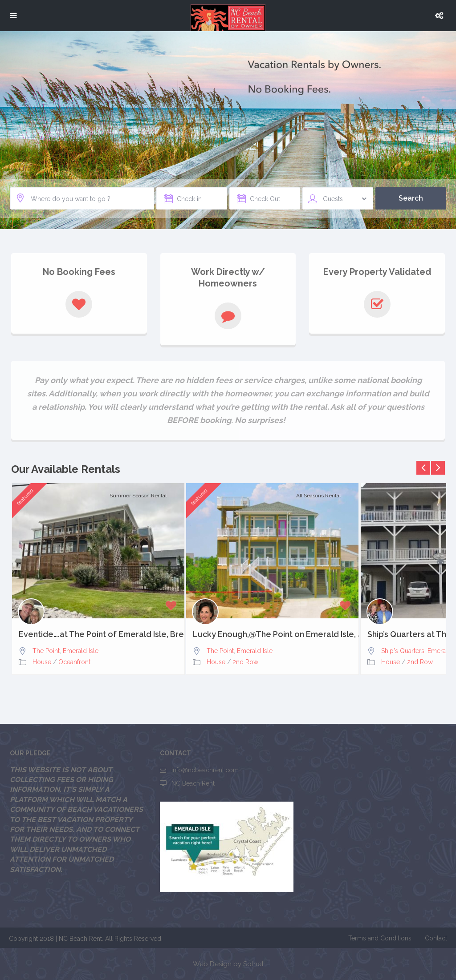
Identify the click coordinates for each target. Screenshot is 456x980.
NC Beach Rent (193, 783)
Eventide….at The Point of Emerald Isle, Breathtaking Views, (98, 634)
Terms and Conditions (380, 938)
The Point (46, 651)
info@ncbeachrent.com (205, 770)
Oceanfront (74, 662)
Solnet (253, 964)
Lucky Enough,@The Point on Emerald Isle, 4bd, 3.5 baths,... (272, 634)
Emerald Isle (81, 651)
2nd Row (245, 662)
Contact (436, 938)
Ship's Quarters (403, 651)
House (42, 662)
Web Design (212, 964)
